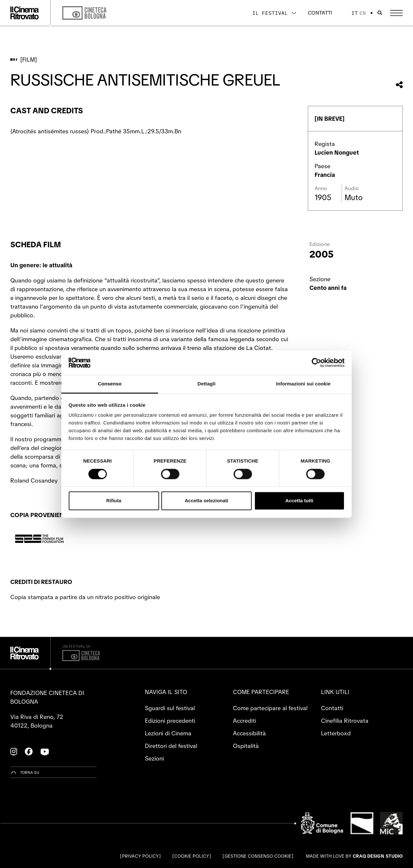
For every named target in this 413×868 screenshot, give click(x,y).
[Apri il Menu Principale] (396, 13)
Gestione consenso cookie (258, 856)
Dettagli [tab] (206, 384)
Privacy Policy (140, 856)
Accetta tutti (299, 501)
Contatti (320, 13)
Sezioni (154, 758)
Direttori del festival (171, 746)
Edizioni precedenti (170, 721)
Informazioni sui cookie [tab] (303, 384)
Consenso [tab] (110, 384)
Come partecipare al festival (270, 708)
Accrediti (245, 721)
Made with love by (354, 856)
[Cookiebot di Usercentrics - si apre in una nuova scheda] (316, 363)
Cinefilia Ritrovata (345, 721)
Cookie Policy (192, 856)
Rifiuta (114, 501)
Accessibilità (249, 733)
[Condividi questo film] (399, 85)
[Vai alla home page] (25, 13)
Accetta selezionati (206, 501)
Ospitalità (246, 746)
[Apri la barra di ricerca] (380, 13)
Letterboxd (336, 733)
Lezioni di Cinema (168, 733)
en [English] (363, 13)
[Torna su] (25, 772)
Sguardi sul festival (170, 708)
